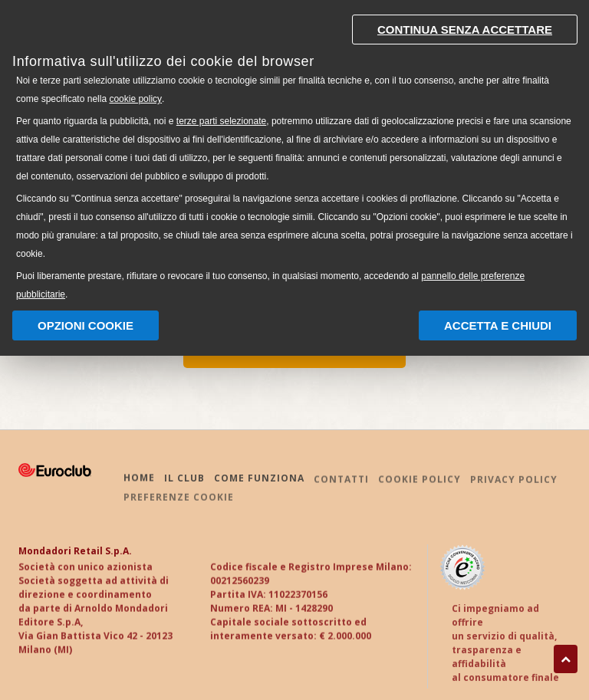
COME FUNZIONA (259, 480)
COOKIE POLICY (420, 482)
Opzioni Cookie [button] (86, 325)
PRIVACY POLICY (514, 483)
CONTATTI (341, 482)
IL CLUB (184, 480)
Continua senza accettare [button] (465, 30)
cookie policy (135, 99)
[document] (294, 154)
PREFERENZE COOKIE (179, 500)
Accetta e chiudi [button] (498, 325)
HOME (139, 480)
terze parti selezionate (221, 121)
